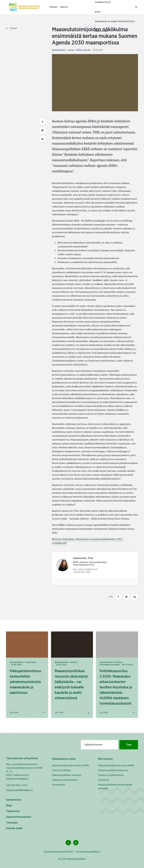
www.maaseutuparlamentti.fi (58, 852)
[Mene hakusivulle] (137, 7)
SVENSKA (53, 7)
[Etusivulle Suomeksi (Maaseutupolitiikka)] (24, 7)
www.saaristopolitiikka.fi (88, 852)
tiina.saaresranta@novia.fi (85, 569)
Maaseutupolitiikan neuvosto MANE (116, 766)
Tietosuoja (12, 823)
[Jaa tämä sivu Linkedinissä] (135, 597)
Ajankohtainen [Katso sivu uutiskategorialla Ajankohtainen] (59, 50)
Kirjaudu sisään (14, 828)
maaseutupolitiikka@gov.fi (19, 790)
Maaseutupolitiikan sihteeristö (113, 770)
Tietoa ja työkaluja (61, 770)
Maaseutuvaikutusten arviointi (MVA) (71, 766)
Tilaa (129, 745)
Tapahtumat (102, 31)
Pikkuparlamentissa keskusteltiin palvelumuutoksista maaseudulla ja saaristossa (25, 682)
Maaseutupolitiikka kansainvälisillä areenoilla (115, 787)
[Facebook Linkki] (68, 843)
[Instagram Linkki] (76, 843)
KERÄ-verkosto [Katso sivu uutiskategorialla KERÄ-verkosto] (84, 50)
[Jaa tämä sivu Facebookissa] (118, 597)
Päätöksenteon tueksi (64, 759)
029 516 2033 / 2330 (17, 785)
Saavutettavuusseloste (19, 817)
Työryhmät (104, 780)
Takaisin (12, 28)
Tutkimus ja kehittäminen (65, 780)
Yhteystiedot (59, 785)
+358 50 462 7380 (82, 572)
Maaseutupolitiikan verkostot (67, 775)
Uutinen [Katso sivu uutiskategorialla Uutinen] (71, 50)
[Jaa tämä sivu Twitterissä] (126, 597)
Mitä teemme (105, 759)
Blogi (98, 12)
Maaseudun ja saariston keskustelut (115, 22)
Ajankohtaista (103, 2)
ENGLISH (64, 7)
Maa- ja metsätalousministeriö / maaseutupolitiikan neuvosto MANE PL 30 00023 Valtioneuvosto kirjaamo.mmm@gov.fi (24, 772)
